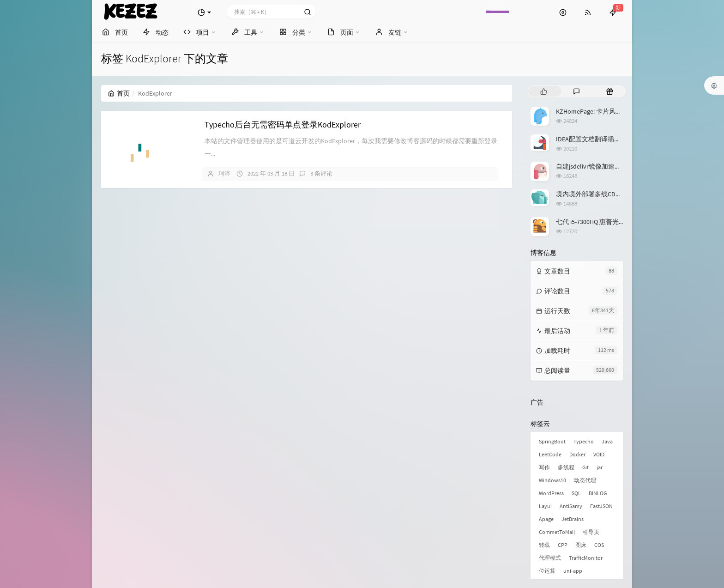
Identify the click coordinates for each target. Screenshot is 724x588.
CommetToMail (557, 532)
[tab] (544, 91)
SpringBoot (552, 441)
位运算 (547, 571)
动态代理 (585, 480)
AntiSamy (571, 506)
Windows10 (552, 480)
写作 (544, 467)
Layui (545, 506)
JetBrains (573, 519)
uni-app (573, 571)
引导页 (591, 532)
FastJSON (601, 506)
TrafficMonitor (586, 558)
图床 (581, 545)
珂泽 (224, 173)
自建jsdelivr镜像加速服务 (592, 166)
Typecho (584, 441)
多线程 (566, 467)
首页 (119, 93)
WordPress (551, 493)
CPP (563, 545)
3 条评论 (321, 173)
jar (600, 467)
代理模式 (550, 558)
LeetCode (550, 454)
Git (585, 467)
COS (599, 545)
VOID (599, 454)
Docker (577, 454)
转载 (544, 545)
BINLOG (598, 493)
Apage (546, 519)
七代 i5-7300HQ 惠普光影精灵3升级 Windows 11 (622, 222)
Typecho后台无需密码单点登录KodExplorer (283, 124)
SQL (576, 493)
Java (607, 441)
